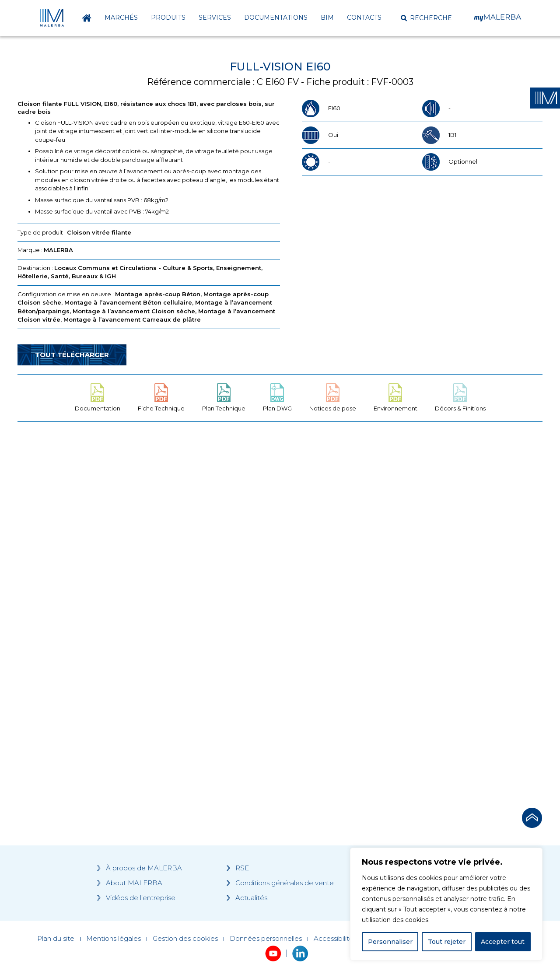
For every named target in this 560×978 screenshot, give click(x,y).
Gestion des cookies (185, 939)
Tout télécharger (72, 355)
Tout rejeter (447, 942)
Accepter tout (503, 942)
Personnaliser (390, 942)
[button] (426, 18)
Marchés (121, 18)
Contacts (364, 18)
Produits (168, 18)
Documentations (276, 18)
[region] (446, 904)
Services (215, 18)
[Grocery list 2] (403, 595)
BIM (327, 18)
